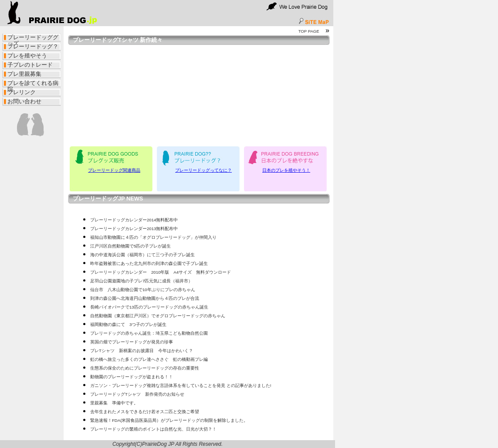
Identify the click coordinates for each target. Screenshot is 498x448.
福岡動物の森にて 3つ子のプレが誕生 (128, 324)
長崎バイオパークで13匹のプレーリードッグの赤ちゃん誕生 (149, 307)
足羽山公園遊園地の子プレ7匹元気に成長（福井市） (141, 281)
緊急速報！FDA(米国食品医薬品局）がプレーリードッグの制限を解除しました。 (169, 420)
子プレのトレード (30, 65)
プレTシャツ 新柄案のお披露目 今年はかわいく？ (142, 351)
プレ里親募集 (24, 74)
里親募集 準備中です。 (114, 403)
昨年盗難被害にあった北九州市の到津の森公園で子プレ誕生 (149, 263)
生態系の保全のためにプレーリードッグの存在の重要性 (145, 368)
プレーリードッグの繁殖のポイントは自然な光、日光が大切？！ (153, 429)
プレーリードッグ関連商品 (114, 170)
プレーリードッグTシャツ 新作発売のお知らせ (137, 394)
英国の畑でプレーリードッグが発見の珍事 (132, 342)
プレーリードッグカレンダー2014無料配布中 (134, 220)
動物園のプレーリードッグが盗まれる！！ (132, 377)
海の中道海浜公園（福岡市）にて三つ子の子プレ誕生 (142, 255)
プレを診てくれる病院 (33, 84)
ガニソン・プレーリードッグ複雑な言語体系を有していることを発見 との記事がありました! (181, 385)
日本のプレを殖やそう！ (286, 170)
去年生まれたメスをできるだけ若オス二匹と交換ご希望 (145, 412)
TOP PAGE (309, 31)
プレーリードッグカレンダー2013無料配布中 (134, 229)
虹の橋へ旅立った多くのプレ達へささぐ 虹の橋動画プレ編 (149, 359)
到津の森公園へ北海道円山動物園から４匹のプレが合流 (145, 298)
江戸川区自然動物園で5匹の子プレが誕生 (130, 246)
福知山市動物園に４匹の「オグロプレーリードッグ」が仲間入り (153, 237)
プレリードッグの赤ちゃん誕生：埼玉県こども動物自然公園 (149, 333)
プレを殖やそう (27, 56)
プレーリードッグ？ (33, 46)
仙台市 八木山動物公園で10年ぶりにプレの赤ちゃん (143, 290)
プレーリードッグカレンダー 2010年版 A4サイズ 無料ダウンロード (161, 272)
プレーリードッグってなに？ (203, 170)
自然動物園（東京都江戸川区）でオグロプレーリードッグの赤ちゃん (158, 316)
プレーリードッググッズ (33, 38)
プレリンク (22, 92)
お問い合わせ (24, 101)
